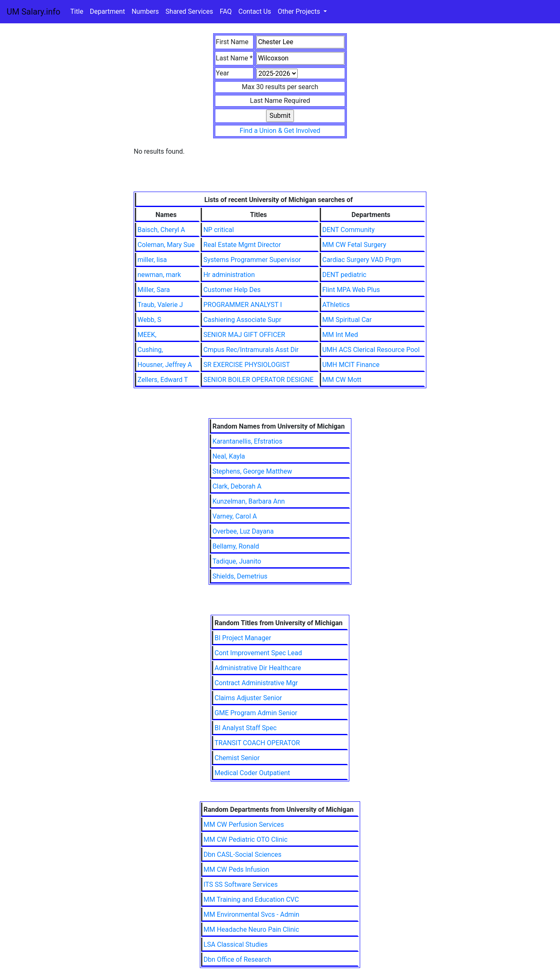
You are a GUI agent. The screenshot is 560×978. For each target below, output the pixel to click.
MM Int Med (340, 335)
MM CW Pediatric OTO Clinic (246, 840)
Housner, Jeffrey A (165, 365)
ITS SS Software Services (241, 884)
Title (77, 11)
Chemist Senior (237, 758)
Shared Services (189, 11)
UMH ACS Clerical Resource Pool (371, 350)
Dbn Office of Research (238, 959)
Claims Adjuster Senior (248, 698)
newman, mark (159, 275)
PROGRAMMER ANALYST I (243, 305)
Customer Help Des (232, 290)
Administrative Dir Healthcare (258, 668)
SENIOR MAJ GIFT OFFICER (244, 335)
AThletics (336, 305)
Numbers (145, 11)
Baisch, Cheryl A (161, 230)
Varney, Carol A (235, 516)
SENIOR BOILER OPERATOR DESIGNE (258, 380)
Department (107, 11)
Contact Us (255, 11)
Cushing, (150, 350)
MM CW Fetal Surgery (354, 245)
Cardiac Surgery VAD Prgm (362, 260)
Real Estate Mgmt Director (242, 245)
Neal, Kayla (229, 456)
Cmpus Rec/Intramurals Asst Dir (251, 350)
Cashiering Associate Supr (242, 320)
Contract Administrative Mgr (256, 683)
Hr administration (229, 275)
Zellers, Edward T (163, 380)
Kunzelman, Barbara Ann (249, 501)
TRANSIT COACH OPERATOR (257, 743)
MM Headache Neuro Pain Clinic (251, 929)
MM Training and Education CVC (251, 899)
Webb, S (149, 320)
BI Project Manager (243, 638)
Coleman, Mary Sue (166, 245)
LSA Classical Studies (236, 944)
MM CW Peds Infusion (236, 869)
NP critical (218, 230)
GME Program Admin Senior (256, 713)
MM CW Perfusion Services (244, 825)
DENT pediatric (344, 275)
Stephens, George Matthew (252, 471)
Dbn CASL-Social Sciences (243, 855)
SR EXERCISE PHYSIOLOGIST (246, 365)
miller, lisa (152, 260)
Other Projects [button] (300, 11)
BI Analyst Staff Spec (245, 728)
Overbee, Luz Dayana (243, 531)
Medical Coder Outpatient (252, 773)
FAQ (226, 11)
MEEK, (147, 335)
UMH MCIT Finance (351, 365)
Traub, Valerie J (160, 305)
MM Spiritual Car (347, 320)
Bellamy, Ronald (236, 546)
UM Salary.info (34, 12)
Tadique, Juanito (237, 561)
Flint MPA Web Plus (351, 290)
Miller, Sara (154, 290)
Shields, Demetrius (240, 576)
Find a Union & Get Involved (280, 131)
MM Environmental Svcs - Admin (251, 914)
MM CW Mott (342, 380)
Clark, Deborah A (237, 486)
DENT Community (348, 230)
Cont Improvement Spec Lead (258, 653)
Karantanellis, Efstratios (247, 441)
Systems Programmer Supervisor (252, 260)
